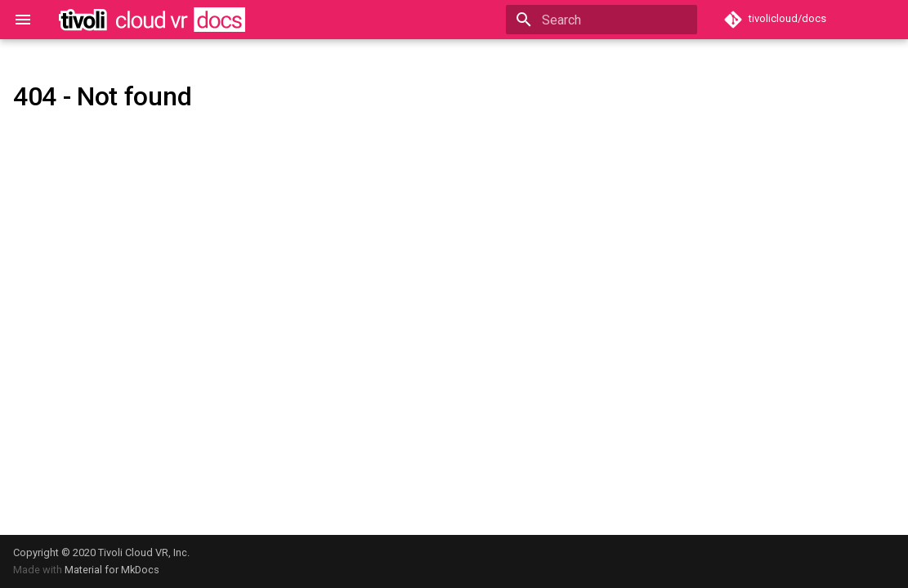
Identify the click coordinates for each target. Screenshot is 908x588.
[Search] (602, 20)
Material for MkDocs (112, 570)
